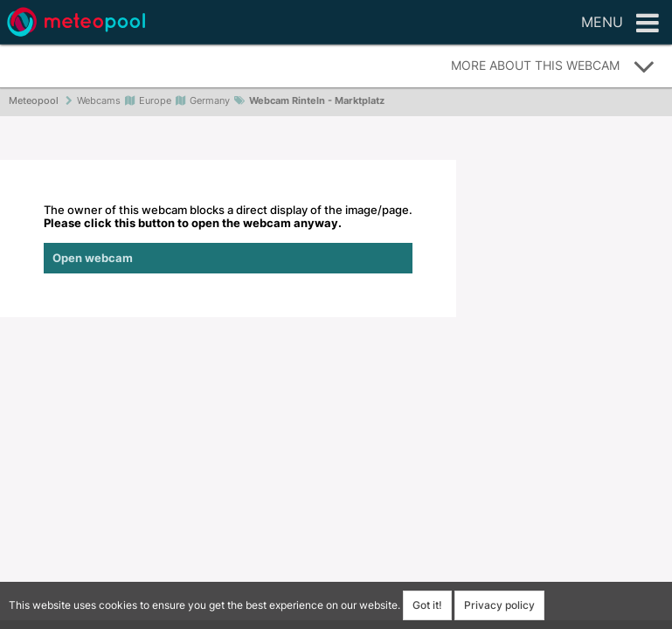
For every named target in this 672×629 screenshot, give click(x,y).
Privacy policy (499, 605)
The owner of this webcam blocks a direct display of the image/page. (228, 238)
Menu (620, 24)
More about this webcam (553, 66)
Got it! (427, 605)
